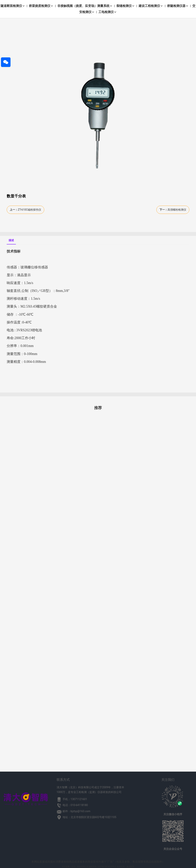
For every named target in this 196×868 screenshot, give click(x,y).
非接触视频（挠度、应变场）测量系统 (85, 6)
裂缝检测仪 (126, 6)
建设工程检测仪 (151, 6)
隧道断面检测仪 (13, 6)
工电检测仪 (108, 12)
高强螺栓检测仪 (177, 210)
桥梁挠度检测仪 (41, 6)
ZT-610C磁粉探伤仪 (29, 210)
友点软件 (130, 867)
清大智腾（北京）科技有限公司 (75, 867)
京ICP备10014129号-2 (107, 867)
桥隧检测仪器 (178, 6)
